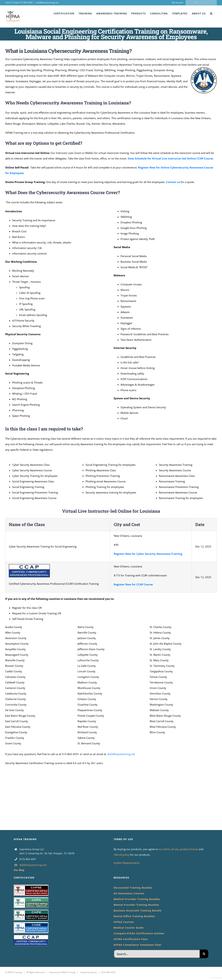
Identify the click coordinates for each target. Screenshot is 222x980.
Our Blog (19, 870)
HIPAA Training (15, 972)
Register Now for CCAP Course (133, 584)
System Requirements (127, 863)
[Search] (204, 954)
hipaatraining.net (89, 972)
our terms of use (169, 849)
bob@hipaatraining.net (47, 3)
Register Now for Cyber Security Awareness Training (148, 554)
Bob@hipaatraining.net (121, 754)
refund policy (122, 855)
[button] (211, 14)
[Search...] (157, 954)
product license (189, 849)
